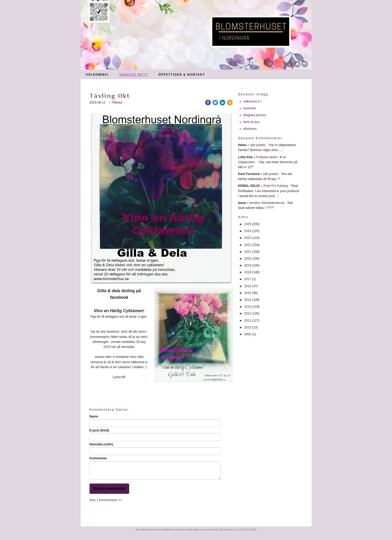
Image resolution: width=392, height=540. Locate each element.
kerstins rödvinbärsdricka (267, 203)
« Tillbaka (116, 102)
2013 (248, 307)
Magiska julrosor (255, 115)
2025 (248, 224)
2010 (248, 327)
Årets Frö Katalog (276, 186)
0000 (248, 334)
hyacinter (250, 108)
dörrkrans (250, 129)
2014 (248, 300)
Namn (94, 416)
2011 (248, 321)
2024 (248, 231)
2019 (248, 265)
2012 (248, 313)
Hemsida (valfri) (101, 444)
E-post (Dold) (99, 430)
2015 (248, 293)
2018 (248, 272)
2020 (248, 259)
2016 (248, 286)
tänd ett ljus (252, 122)
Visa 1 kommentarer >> (106, 500)
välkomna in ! (253, 101)
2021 (248, 252)
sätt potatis (258, 145)
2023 (248, 238)
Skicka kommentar (109, 488)
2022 (248, 245)
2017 (248, 279)
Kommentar (98, 458)
